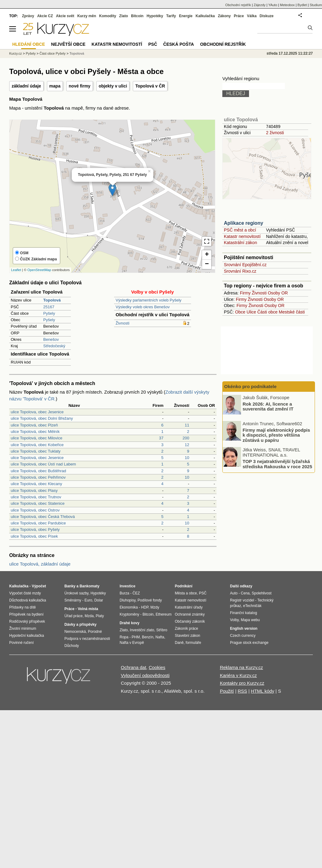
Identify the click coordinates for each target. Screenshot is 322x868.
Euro (88, 600)
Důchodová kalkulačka (28, 600)
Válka (252, 16)
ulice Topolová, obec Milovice (36, 438)
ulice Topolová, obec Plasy (34, 490)
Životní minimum (23, 629)
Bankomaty (89, 586)
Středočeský (54, 346)
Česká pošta (178, 44)
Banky (70, 586)
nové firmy (80, 86)
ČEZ (136, 593)
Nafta (160, 637)
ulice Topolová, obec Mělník (35, 432)
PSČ (153, 44)
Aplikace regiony (243, 223)
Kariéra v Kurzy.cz (238, 675)
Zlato (124, 16)
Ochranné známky (190, 614)
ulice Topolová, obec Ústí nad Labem (43, 464)
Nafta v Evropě (132, 643)
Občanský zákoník (190, 621)
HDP (145, 607)
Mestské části (292, 312)
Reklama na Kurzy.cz (241, 667)
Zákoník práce (186, 629)
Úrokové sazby (76, 593)
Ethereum (163, 614)
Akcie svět (65, 16)
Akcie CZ (45, 16)
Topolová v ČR (150, 86)
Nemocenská (75, 632)
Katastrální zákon (240, 243)
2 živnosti (275, 133)
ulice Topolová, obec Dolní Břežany (42, 418)
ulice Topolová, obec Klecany (36, 484)
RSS (242, 691)
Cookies (157, 667)
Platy (100, 616)
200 (186, 438)
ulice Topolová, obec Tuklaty (36, 451)
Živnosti (123, 323)
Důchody (72, 646)
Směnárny (73, 600)
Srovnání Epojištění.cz (245, 265)
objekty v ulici (113, 86)
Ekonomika (129, 607)
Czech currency (243, 636)
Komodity (107, 16)
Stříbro (162, 630)
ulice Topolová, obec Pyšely (35, 529)
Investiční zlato (142, 630)
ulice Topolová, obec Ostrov (35, 510)
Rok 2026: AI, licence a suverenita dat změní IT (268, 406)
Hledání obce (29, 44)
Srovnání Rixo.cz (240, 271)
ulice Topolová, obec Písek (34, 536)
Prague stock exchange (249, 643)
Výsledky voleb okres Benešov (143, 307)
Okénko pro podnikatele (250, 386)
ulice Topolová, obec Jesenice (37, 458)
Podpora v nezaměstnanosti (87, 639)
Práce (239, 16)
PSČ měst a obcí (240, 230)
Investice (127, 586)
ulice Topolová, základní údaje (40, 564)
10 (187, 458)
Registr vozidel (242, 600)
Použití (227, 691)
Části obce (267, 312)
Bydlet (302, 5)
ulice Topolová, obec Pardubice (38, 523)
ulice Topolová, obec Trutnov (36, 497)
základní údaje (26, 86)
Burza (124, 593)
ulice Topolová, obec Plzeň (34, 425)
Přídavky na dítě (23, 607)
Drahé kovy (130, 623)
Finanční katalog (243, 613)
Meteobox (287, 5)
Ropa (124, 637)
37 (161, 438)
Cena (245, 593)
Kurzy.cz (15, 53)
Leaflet (16, 270)
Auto (234, 593)
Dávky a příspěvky (80, 625)
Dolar (99, 600)
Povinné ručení (21, 643)
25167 (49, 307)
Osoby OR (278, 293)
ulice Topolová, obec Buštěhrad (38, 471)
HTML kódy (263, 691)
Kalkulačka (205, 16)
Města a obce (186, 593)
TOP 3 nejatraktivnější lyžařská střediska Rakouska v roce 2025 (277, 464)
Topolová (77, 53)
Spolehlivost (262, 593)
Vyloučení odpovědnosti (145, 675)
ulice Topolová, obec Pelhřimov (38, 477)
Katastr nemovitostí (242, 236)
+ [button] (207, 255)
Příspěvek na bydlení (26, 614)
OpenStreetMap (39, 270)
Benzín (148, 637)
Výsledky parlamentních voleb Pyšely (149, 300)
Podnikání (184, 586)
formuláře (193, 643)
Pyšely (49, 313)
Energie (186, 16)
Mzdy (155, 607)
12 (187, 445)
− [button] (207, 264)
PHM (136, 637)
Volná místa (88, 609)
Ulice (251, 312)
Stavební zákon (188, 636)
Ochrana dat (134, 667)
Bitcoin (137, 16)
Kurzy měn (87, 16)
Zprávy (28, 16)
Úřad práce (73, 616)
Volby (234, 620)
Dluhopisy (128, 600)
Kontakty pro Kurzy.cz (242, 683)
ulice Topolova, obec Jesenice (37, 412)
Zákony (224, 16)
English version (244, 629)
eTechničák (252, 606)
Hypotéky (155, 16)
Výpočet (39, 586)
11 (187, 425)
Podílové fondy (149, 600)
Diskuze (267, 16)
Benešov (51, 339)
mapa (55, 86)
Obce (240, 312)
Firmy (245, 293)
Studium (316, 5)
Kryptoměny (129, 614)
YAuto (273, 5)
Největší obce (68, 44)
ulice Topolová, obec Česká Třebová (43, 517)
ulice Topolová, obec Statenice (38, 503)
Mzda (89, 616)
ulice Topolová (241, 120)
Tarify (171, 16)
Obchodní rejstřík (238, 5)
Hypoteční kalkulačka (27, 636)
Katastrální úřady (189, 607)
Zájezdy (260, 5)
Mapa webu (250, 620)
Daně (179, 643)
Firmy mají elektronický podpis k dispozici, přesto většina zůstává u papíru (276, 435)
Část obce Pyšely (53, 53)
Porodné (95, 632)
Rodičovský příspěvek (27, 621)
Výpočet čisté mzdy (25, 593)
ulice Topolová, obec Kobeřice (37, 445)
